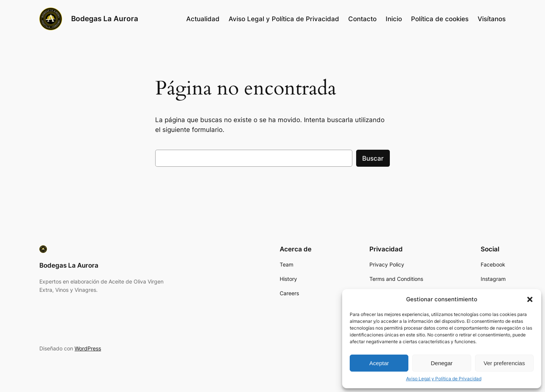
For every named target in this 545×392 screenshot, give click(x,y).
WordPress (88, 348)
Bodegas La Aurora (105, 19)
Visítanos (492, 19)
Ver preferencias (504, 363)
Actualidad (203, 19)
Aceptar (379, 363)
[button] (530, 299)
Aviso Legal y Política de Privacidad (444, 379)
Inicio (394, 19)
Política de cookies (440, 19)
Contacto (362, 19)
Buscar (373, 158)
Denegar (442, 363)
